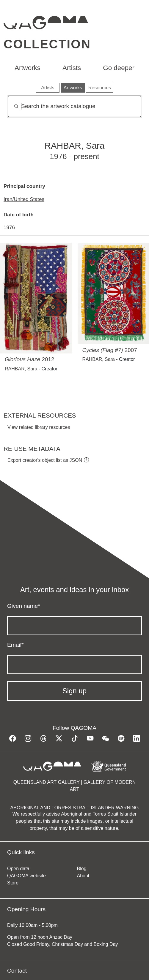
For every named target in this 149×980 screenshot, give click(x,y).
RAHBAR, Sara (21, 369)
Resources (100, 88)
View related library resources (39, 427)
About (83, 876)
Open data (18, 869)
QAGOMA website (26, 876)
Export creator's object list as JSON (45, 460)
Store (13, 883)
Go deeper (119, 68)
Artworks (28, 68)
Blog (82, 869)
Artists (72, 68)
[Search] (74, 106)
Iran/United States (24, 199)
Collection (47, 44)
